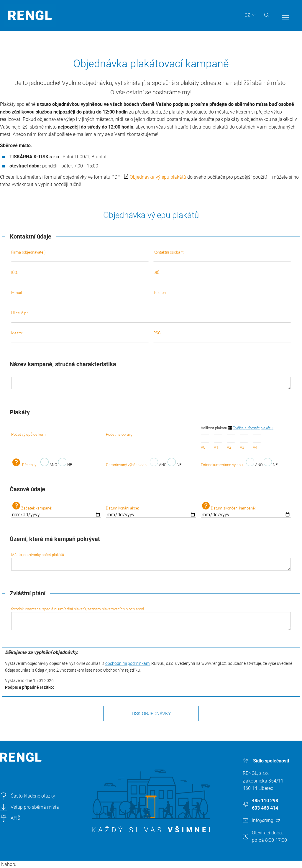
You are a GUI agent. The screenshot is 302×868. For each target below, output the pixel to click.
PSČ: (222, 336)
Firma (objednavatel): (80, 256)
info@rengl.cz (266, 820)
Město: (80, 336)
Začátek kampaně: (56, 510)
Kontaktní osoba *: (222, 256)
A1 (218, 442)
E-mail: (80, 296)
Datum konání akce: (151, 512)
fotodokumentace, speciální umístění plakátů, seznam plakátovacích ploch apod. (151, 618)
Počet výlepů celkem (56, 438)
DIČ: (222, 276)
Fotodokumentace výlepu (222, 465)
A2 (231, 442)
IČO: (80, 276)
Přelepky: (24, 465)
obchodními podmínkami (128, 663)
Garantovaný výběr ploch (126, 465)
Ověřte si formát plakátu (253, 428)
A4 (257, 442)
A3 (244, 442)
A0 (205, 442)
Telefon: (222, 296)
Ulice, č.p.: (151, 316)
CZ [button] (247, 15)
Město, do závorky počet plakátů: (151, 561)
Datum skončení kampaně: (246, 510)
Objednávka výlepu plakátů (158, 177)
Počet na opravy (151, 438)
